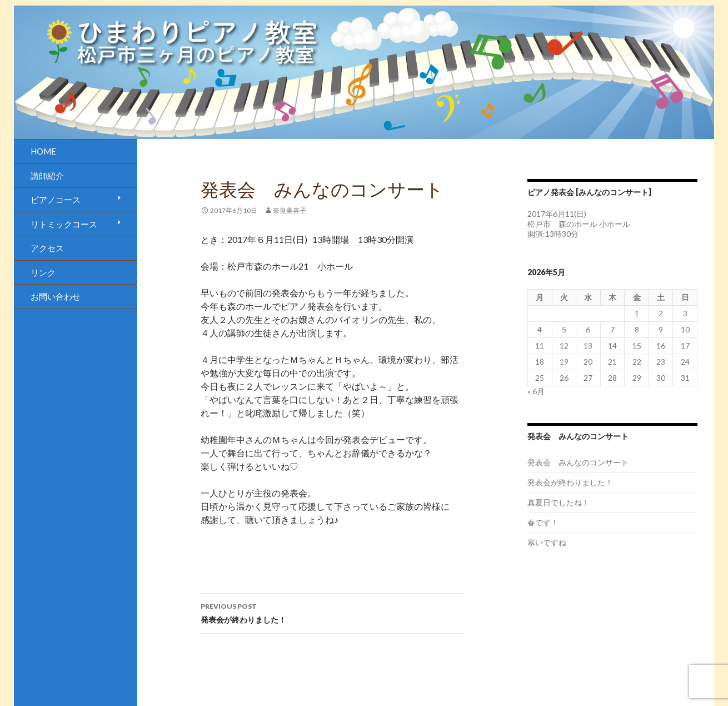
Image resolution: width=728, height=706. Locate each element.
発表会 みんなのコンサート (578, 462)
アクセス (47, 248)
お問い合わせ (56, 296)
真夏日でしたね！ (559, 502)
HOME (43, 151)
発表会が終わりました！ (332, 612)
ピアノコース (56, 200)
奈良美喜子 (290, 210)
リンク (43, 272)
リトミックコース (64, 224)
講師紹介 (47, 176)
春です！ (543, 522)
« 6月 (536, 391)
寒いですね (547, 542)
